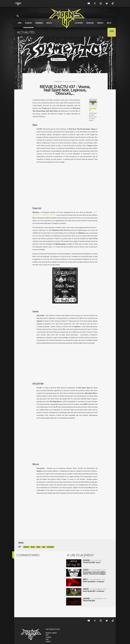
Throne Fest (26, 547)
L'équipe (48, 635)
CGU (47, 632)
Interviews (90, 25)
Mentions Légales (51, 630)
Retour (111, 32)
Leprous (38, 547)
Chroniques (39, 25)
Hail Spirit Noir (50, 547)
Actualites (28, 25)
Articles (49, 25)
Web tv (109, 25)
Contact (48, 639)
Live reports (79, 25)
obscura (33, 547)
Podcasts (100, 25)
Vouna (44, 547)
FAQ (47, 637)
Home (20, 25)
